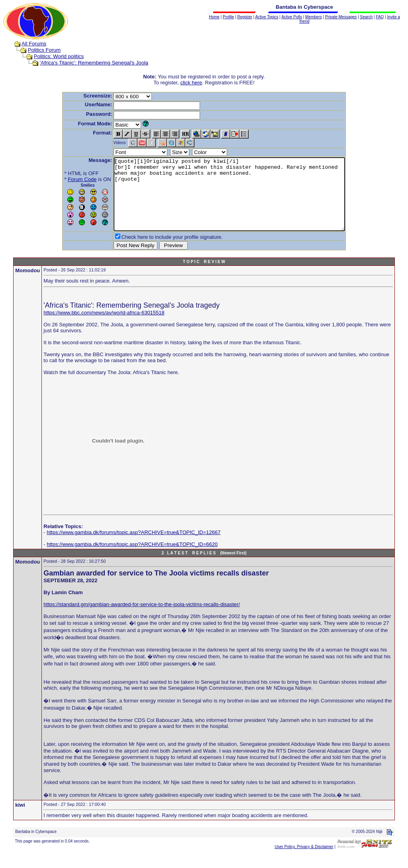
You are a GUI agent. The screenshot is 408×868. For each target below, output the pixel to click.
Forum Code (68, 179)
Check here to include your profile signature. (158, 251)
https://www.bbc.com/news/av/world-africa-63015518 (104, 327)
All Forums (34, 44)
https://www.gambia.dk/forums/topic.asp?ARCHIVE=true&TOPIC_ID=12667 (133, 547)
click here (191, 83)
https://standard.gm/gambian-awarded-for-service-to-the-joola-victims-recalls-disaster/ (142, 619)
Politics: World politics (59, 56)
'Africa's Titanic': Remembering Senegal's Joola (94, 63)
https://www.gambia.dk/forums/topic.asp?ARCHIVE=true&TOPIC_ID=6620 (132, 559)
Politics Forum (44, 50)
